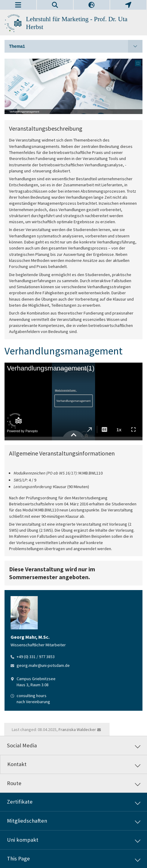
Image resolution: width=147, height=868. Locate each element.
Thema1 (76, 46)
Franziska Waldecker (77, 729)
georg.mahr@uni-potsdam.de (43, 665)
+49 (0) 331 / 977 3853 (36, 657)
